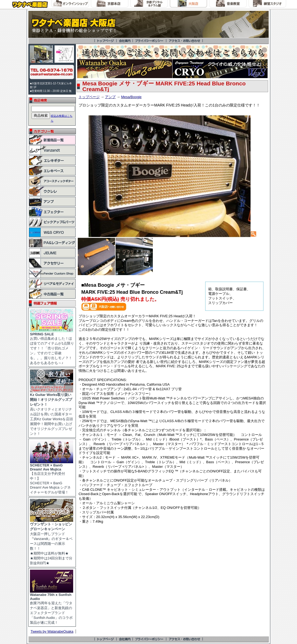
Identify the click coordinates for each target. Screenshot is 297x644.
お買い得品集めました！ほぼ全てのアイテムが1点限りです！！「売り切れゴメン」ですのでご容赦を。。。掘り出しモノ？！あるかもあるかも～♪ (52, 347)
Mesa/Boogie (131, 97)
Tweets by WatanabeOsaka (52, 631)
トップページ (89, 97)
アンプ (110, 97)
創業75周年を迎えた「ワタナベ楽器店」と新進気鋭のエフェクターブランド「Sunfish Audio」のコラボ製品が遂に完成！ (52, 607)
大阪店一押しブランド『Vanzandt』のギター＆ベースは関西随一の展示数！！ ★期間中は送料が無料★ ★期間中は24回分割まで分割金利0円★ (52, 542)
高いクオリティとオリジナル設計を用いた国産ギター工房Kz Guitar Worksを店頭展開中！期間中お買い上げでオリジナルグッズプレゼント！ (52, 412)
